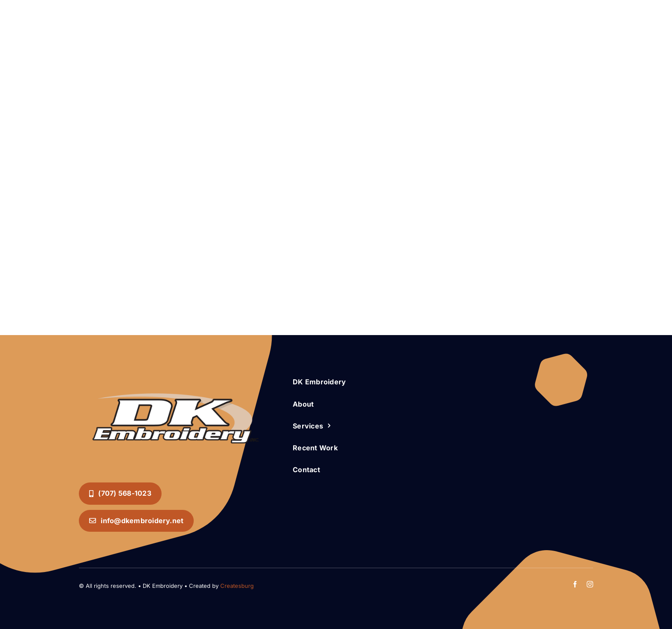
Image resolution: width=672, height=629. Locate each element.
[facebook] (575, 584)
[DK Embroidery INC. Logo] (175, 377)
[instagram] (590, 584)
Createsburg (237, 586)
